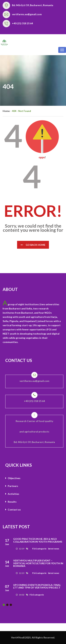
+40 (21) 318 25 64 (22, 23)
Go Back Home (33, 245)
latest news (54, 549)
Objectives (13, 478)
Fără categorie (39, 549)
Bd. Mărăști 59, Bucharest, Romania (33, 5)
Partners (12, 486)
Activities (12, 494)
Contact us (13, 510)
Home (6, 111)
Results (11, 502)
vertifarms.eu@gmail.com (27, 14)
